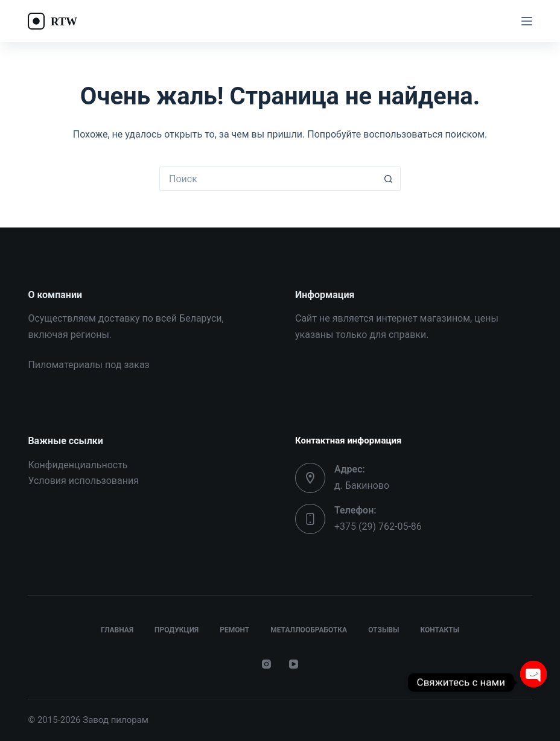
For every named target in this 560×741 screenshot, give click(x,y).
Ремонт (234, 630)
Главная (117, 630)
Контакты (440, 630)
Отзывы (383, 630)
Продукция (177, 630)
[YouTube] (294, 664)
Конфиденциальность (78, 465)
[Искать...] (268, 179)
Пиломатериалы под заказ (88, 365)
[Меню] (527, 21)
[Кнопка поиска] (389, 179)
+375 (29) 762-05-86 (378, 526)
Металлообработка (309, 630)
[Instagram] (266, 664)
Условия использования (83, 481)
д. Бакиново (362, 485)
